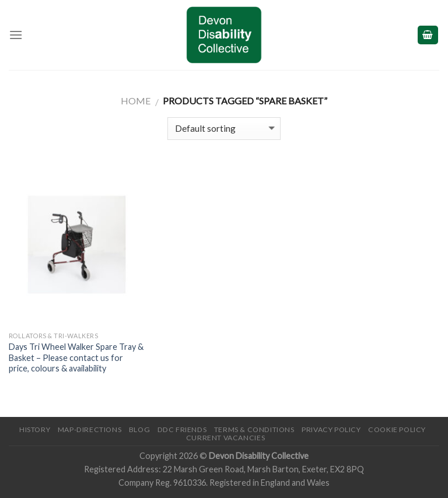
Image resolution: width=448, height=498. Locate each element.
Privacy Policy (331, 429)
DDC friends (182, 429)
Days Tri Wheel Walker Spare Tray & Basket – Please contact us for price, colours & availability (76, 357)
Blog (139, 429)
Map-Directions (90, 429)
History (35, 429)
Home (136, 101)
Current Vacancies (225, 438)
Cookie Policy (397, 429)
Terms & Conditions (254, 429)
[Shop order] (224, 129)
